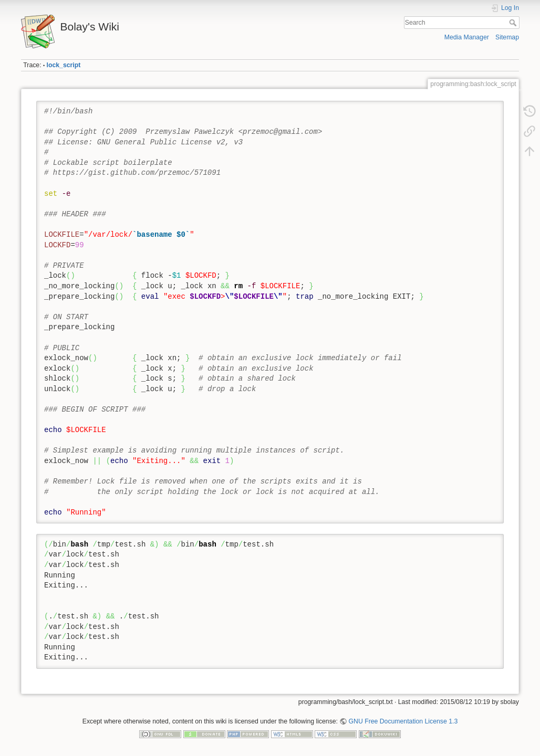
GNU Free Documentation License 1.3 (403, 721)
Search (514, 23)
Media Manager (467, 37)
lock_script (64, 65)
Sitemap (507, 37)
